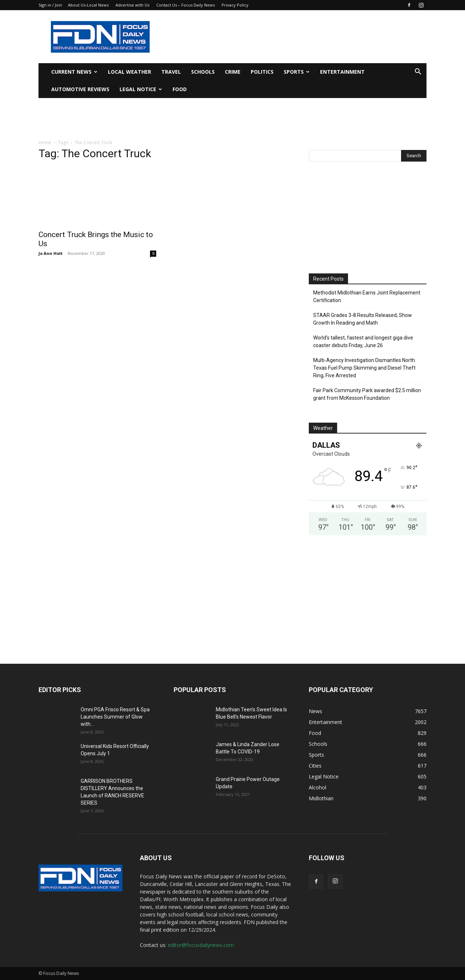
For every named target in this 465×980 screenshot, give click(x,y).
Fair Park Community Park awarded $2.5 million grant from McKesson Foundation (367, 394)
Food (180, 89)
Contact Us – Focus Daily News (185, 5)
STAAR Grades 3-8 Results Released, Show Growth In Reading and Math (363, 319)
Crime (233, 72)
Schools (203, 72)
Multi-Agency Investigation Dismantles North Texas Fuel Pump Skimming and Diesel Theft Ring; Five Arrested (364, 368)
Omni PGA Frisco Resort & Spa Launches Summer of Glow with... (115, 717)
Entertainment (342, 72)
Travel (171, 72)
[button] (418, 72)
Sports (297, 72)
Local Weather (130, 72)
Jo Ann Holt (50, 253)
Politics (262, 72)
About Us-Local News (88, 5)
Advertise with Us (132, 5)
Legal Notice (141, 89)
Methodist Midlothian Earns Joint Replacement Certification (367, 296)
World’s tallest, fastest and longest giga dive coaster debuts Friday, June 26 (363, 341)
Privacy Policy (235, 5)
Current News (74, 72)
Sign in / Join (50, 5)
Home (45, 143)
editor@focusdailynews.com (201, 945)
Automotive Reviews (80, 89)
